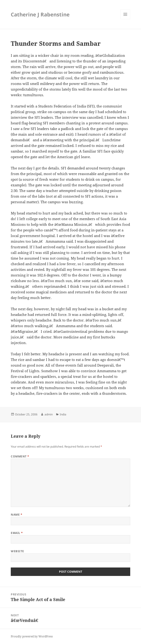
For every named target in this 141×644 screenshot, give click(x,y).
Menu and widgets (125, 19)
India (63, 414)
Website (17, 551)
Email (17, 533)
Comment (20, 456)
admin (49, 414)
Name (17, 515)
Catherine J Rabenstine (40, 14)
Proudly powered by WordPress (32, 636)
